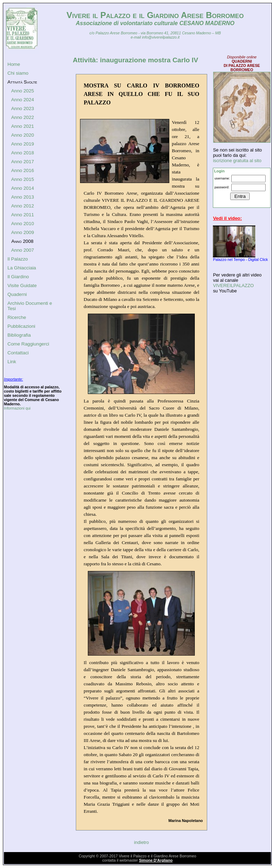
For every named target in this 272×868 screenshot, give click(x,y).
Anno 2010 (22, 224)
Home (14, 64)
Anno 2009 (22, 232)
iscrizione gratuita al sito (237, 161)
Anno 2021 (22, 126)
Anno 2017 (22, 162)
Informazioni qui (17, 408)
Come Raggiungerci (28, 344)
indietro (141, 842)
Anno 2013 (22, 197)
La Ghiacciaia (22, 268)
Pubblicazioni (21, 326)
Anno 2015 (22, 179)
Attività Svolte (22, 82)
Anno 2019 (22, 144)
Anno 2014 (22, 188)
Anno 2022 (22, 117)
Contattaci (18, 353)
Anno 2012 (22, 206)
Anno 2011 (22, 215)
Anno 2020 (22, 135)
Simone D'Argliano (156, 860)
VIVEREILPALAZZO (233, 285)
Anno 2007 (22, 250)
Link (12, 362)
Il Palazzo (18, 259)
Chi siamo (18, 73)
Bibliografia (19, 335)
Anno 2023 (22, 108)
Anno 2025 (22, 91)
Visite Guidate (22, 285)
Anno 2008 (22, 241)
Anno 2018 (22, 153)
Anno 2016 (22, 170)
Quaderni (17, 294)
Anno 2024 (22, 100)
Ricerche (17, 317)
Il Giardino (18, 277)
